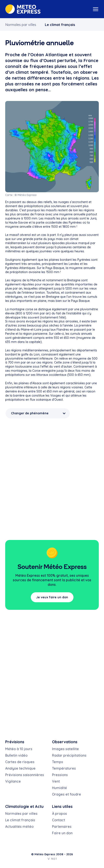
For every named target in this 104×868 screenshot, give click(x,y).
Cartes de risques (20, 762)
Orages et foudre (67, 794)
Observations (65, 742)
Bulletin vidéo (16, 755)
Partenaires (62, 826)
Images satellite (65, 749)
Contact (58, 820)
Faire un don (62, 833)
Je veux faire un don (52, 597)
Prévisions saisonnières (25, 775)
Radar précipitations (69, 755)
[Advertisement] (52, 477)
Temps (58, 762)
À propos (59, 814)
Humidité (59, 788)
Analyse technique (20, 768)
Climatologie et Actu (24, 806)
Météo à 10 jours (19, 749)
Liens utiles (62, 806)
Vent (56, 781)
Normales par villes (21, 25)
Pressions (60, 775)
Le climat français (60, 25)
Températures (64, 768)
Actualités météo (19, 826)
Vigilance (13, 781)
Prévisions (15, 742)
